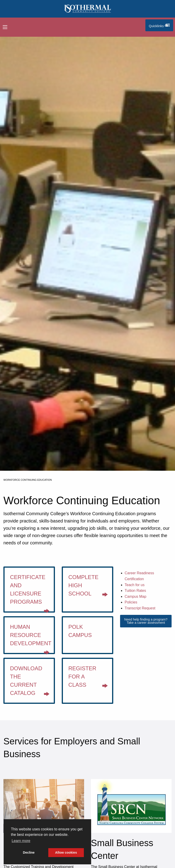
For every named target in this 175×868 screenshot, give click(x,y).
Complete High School (88, 587)
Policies (131, 602)
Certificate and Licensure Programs (30, 593)
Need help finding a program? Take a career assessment (146, 621)
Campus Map (135, 596)
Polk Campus (80, 631)
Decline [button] (29, 852)
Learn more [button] (21, 841)
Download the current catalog (30, 682)
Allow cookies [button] (66, 852)
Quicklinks (161, 25)
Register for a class (88, 678)
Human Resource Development (31, 638)
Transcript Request (140, 608)
